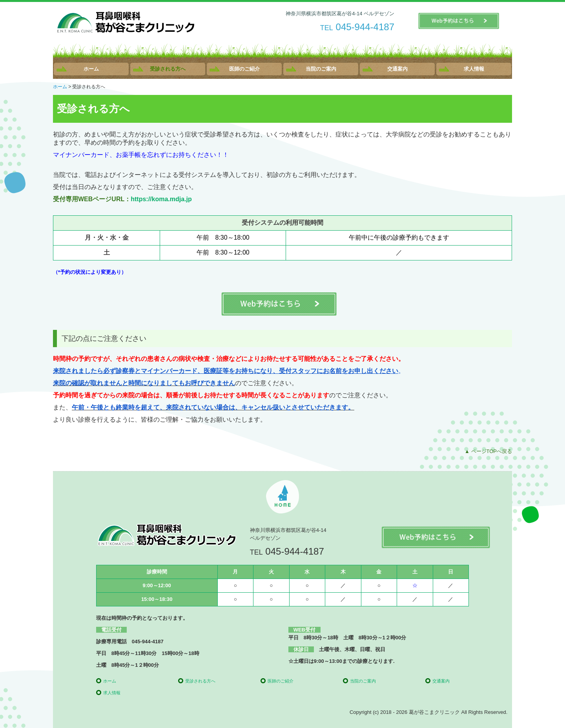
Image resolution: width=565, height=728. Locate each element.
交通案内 (397, 69)
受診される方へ (168, 69)
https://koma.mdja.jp (161, 199)
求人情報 (474, 69)
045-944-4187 (365, 27)
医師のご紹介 (244, 69)
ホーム (91, 69)
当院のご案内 (321, 69)
